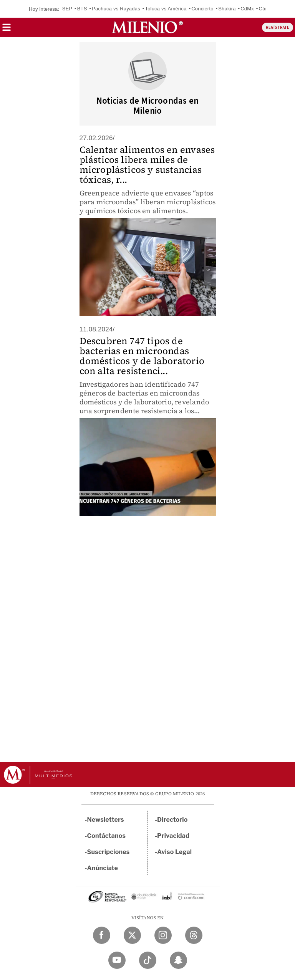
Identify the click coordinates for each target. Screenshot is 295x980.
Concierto (202, 9)
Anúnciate (103, 868)
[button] (7, 30)
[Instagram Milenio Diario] (163, 935)
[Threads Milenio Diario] (194, 935)
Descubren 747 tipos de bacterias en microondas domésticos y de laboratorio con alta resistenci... (142, 356)
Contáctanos (107, 836)
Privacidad (173, 836)
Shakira (227, 9)
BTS (82, 9)
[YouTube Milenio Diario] (117, 960)
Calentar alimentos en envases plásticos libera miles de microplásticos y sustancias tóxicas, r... (147, 165)
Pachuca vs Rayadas (116, 9)
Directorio (172, 820)
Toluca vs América (166, 9)
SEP (67, 9)
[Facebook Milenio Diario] (102, 935)
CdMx (247, 9)
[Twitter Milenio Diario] (132, 935)
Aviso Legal (174, 852)
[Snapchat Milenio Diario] (178, 960)
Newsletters (106, 820)
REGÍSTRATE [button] (278, 27)
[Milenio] (147, 27)
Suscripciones (109, 852)
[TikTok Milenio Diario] (148, 960)
